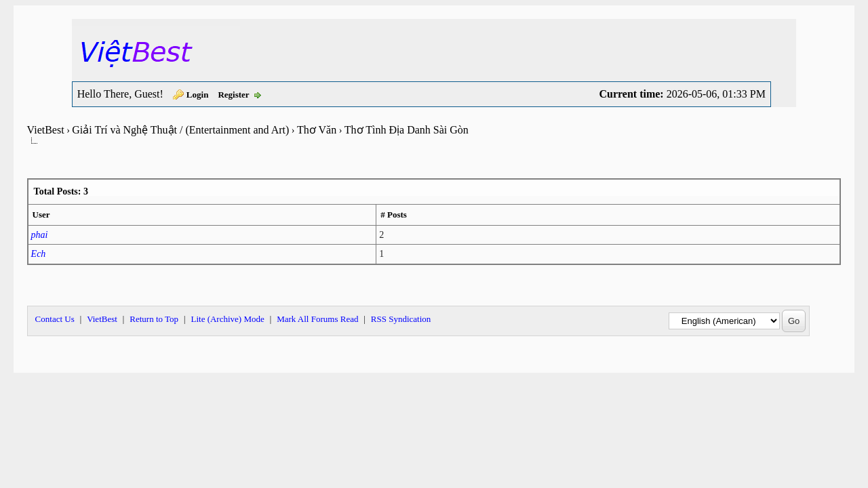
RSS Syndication (401, 319)
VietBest (46, 130)
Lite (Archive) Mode (227, 319)
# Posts (394, 215)
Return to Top (154, 319)
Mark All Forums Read (317, 319)
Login (198, 95)
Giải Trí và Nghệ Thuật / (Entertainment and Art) (180, 130)
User (41, 215)
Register (233, 95)
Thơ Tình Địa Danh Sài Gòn (407, 130)
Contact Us (55, 319)
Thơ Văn (317, 130)
